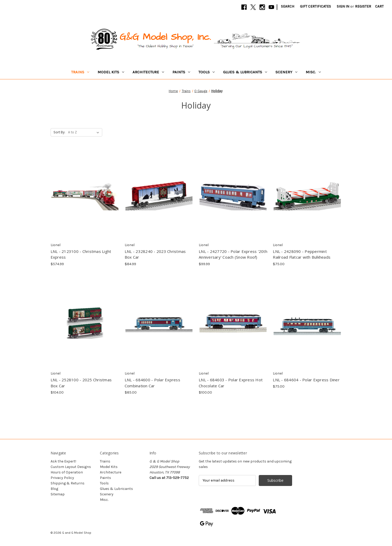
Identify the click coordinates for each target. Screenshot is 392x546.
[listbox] (85, 132)
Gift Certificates (315, 6)
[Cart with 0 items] (379, 6)
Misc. (313, 72)
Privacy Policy (62, 478)
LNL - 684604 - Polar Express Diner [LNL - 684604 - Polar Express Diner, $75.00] (306, 380)
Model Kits (111, 72)
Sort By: (59, 132)
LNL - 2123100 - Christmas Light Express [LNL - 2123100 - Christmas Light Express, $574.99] (81, 254)
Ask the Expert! (63, 461)
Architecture (148, 72)
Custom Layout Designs (71, 467)
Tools (207, 72)
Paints (181, 72)
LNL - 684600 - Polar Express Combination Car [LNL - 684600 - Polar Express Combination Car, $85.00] (152, 383)
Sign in (343, 6)
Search (288, 6)
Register (363, 6)
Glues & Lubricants (245, 72)
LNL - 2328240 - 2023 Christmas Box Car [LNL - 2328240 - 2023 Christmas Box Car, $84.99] (155, 254)
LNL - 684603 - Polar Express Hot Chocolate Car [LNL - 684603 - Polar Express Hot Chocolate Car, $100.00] (231, 383)
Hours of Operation (67, 472)
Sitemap (58, 494)
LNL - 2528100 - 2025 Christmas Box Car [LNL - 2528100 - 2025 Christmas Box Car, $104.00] (81, 383)
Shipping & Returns (68, 483)
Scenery (286, 72)
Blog (54, 489)
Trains (80, 72)
